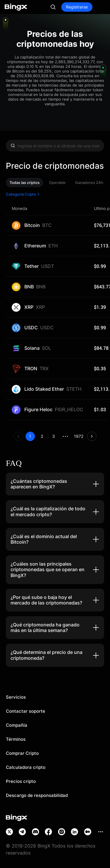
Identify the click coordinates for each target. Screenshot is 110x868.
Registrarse (77, 7)
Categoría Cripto (23, 194)
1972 (79, 436)
